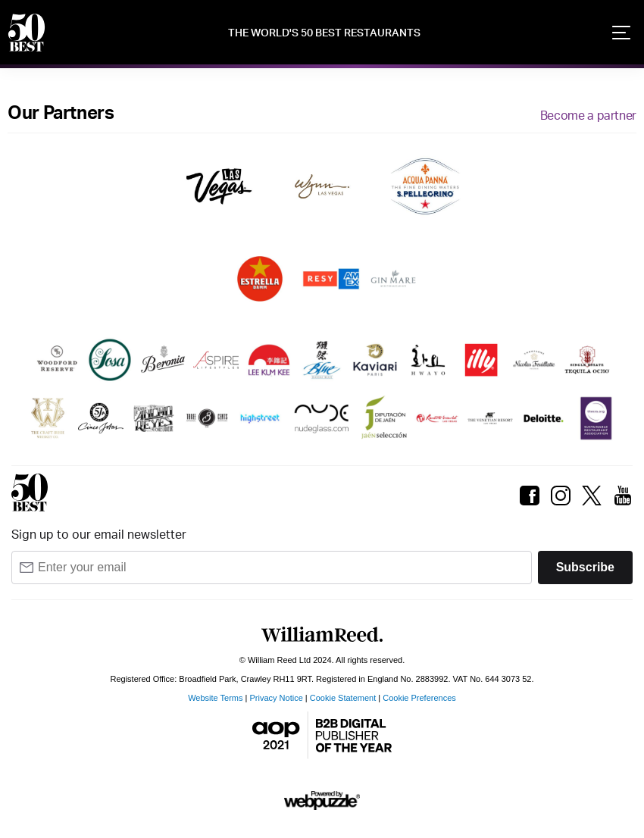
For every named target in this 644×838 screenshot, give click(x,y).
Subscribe (585, 567)
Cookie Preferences (419, 698)
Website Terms (215, 698)
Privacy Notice (277, 698)
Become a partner (588, 116)
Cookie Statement (343, 698)
